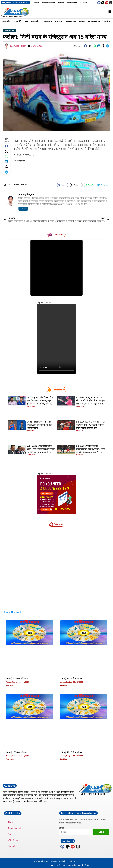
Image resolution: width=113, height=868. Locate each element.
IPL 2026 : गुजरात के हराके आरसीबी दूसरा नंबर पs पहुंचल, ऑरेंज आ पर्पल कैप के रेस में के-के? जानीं (90, 449)
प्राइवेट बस (22, 161)
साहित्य (107, 21)
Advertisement (49, 3)
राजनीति (18, 21)
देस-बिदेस (7, 21)
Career (61, 3)
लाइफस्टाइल (71, 21)
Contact (84, 3)
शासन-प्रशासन (94, 21)
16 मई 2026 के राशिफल (17, 679)
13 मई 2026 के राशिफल (71, 753)
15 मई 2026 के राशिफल (71, 679)
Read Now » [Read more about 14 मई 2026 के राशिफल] (10, 759)
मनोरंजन (59, 21)
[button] (86, 46)
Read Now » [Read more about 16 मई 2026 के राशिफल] (10, 685)
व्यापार (82, 21)
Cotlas (88, 865)
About (36, 3)
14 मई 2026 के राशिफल (17, 753)
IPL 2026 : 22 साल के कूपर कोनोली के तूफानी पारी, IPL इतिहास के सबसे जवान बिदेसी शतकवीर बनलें (90, 425)
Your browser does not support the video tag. (56, 339)
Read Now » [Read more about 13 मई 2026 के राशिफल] (64, 759)
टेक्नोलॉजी (36, 21)
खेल (26, 21)
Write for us (72, 3)
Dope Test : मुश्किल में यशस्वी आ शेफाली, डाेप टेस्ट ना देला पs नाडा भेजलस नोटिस (40, 425)
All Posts (23, 209)
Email (62, 828)
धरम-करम (48, 21)
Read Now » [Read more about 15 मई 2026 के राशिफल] (64, 685)
